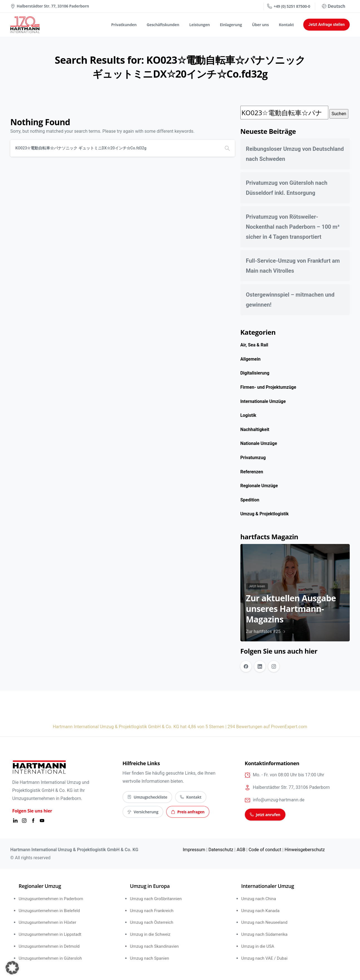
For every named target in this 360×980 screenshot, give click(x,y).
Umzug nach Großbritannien (156, 899)
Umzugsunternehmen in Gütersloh (50, 958)
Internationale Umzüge (263, 401)
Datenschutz (221, 850)
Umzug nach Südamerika (264, 934)
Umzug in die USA (258, 946)
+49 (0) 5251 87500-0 (289, 6)
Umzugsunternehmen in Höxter (47, 922)
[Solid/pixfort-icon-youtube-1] (42, 820)
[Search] (115, 148)
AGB (241, 850)
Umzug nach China (259, 899)
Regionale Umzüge (259, 486)
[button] (12, 968)
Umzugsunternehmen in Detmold (49, 946)
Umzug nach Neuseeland (264, 922)
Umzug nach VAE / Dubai (264, 958)
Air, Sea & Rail (254, 345)
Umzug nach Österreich (152, 922)
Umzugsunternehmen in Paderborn (51, 899)
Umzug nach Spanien (150, 958)
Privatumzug (253, 458)
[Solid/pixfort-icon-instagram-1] (24, 820)
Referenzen (252, 472)
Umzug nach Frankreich (152, 911)
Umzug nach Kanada (260, 911)
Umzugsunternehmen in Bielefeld (49, 911)
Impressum (194, 850)
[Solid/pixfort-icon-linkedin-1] (15, 820)
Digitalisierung (255, 373)
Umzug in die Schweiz (150, 934)
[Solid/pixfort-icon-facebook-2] (33, 820)
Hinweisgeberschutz (305, 850)
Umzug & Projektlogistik (265, 514)
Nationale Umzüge (259, 443)
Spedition (250, 500)
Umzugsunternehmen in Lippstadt (50, 934)
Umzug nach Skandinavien (154, 946)
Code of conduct (265, 850)
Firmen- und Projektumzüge (268, 387)
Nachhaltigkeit (255, 429)
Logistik (248, 415)
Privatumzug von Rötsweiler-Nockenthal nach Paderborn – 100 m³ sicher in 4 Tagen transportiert (293, 227)
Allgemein (251, 359)
